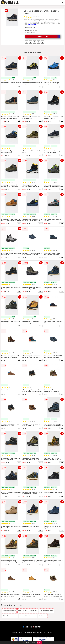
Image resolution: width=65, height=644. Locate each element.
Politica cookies (48, 632)
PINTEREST (37, 627)
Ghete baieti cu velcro (10, 616)
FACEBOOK (27, 627)
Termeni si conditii (18, 632)
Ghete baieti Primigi (9, 611)
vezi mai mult (32, 24)
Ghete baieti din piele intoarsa (28, 611)
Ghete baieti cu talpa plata (28, 616)
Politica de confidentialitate (33, 632)
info (19, 87)
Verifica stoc (49, 36)
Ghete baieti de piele (47, 611)
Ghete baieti (43, 616)
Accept (39, 642)
